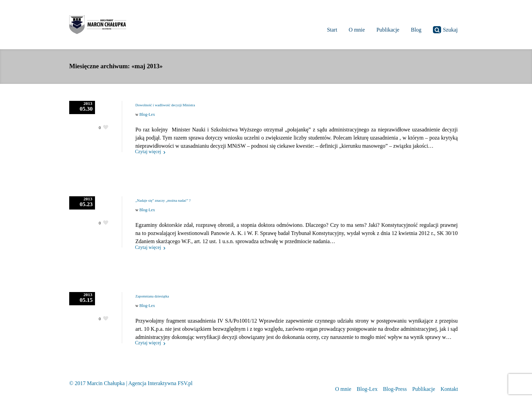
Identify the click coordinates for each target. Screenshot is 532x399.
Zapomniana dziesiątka (152, 296)
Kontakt (449, 389)
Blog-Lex (147, 114)
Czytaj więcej (148, 152)
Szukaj (445, 30)
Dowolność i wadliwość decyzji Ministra (165, 105)
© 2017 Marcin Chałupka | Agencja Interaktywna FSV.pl (131, 383)
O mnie (343, 389)
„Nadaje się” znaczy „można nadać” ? (163, 200)
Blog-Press (395, 389)
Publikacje (424, 389)
